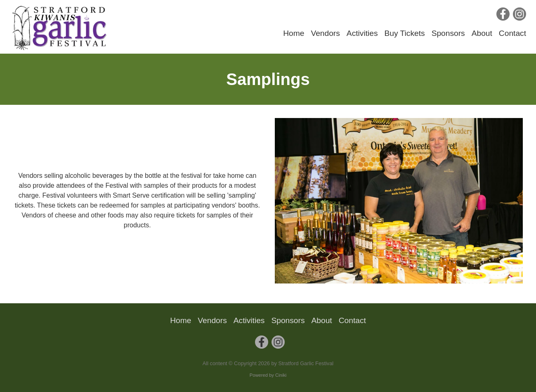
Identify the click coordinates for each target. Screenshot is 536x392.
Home (294, 33)
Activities (362, 33)
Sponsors (448, 33)
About (482, 33)
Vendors (325, 33)
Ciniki (281, 375)
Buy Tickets (405, 33)
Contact (512, 33)
